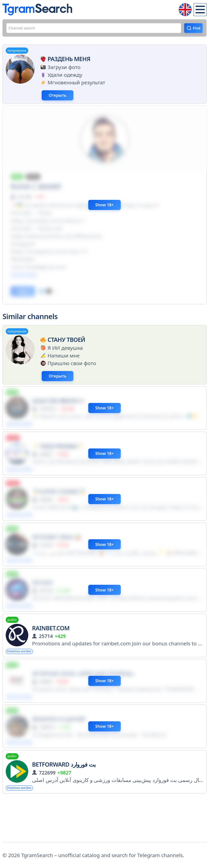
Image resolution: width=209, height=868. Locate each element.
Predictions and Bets (26, 683)
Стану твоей (62, 354)
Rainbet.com (51, 659)
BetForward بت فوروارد (64, 803)
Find (194, 30)
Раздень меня (64, 63)
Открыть (70, 101)
